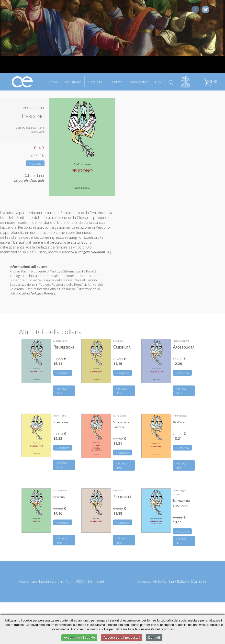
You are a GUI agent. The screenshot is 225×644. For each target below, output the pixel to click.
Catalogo (95, 82)
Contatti (116, 82)
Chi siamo (73, 82)
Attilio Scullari (163, 582)
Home (53, 82)
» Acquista (35, 164)
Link (158, 82)
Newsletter (139, 82)
